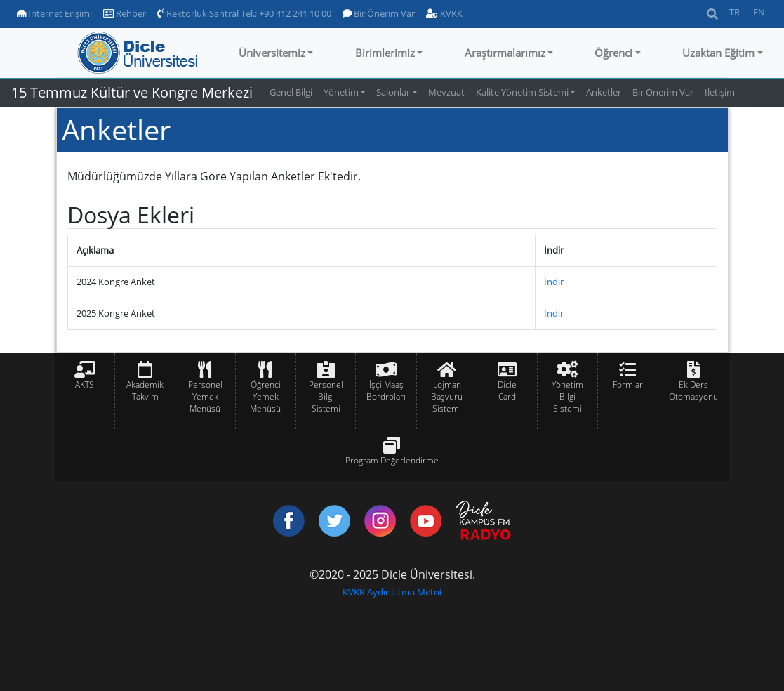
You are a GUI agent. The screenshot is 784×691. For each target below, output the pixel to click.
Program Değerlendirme (392, 460)
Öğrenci (613, 53)
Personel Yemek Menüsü (205, 396)
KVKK (444, 13)
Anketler (604, 92)
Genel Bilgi (291, 92)
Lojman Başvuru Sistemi (447, 396)
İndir (554, 282)
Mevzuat (446, 92)
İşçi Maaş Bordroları (386, 390)
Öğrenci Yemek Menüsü (265, 396)
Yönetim (341, 92)
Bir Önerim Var (379, 13)
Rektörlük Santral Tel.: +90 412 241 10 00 (244, 13)
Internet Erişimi (54, 13)
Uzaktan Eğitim (718, 53)
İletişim (720, 92)
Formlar (628, 384)
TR (735, 12)
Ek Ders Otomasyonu (693, 390)
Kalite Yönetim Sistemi (522, 92)
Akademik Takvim (145, 390)
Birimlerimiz (385, 53)
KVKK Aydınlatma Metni (392, 592)
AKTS (85, 384)
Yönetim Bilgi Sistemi (567, 396)
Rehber (125, 13)
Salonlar (393, 92)
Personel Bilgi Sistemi (326, 396)
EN (759, 12)
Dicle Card (507, 390)
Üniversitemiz (272, 53)
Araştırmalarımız (505, 53)
